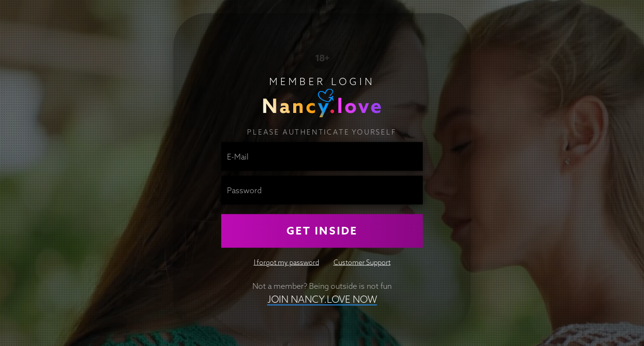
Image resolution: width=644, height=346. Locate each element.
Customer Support (362, 262)
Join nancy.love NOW (322, 299)
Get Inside (322, 231)
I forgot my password (286, 262)
